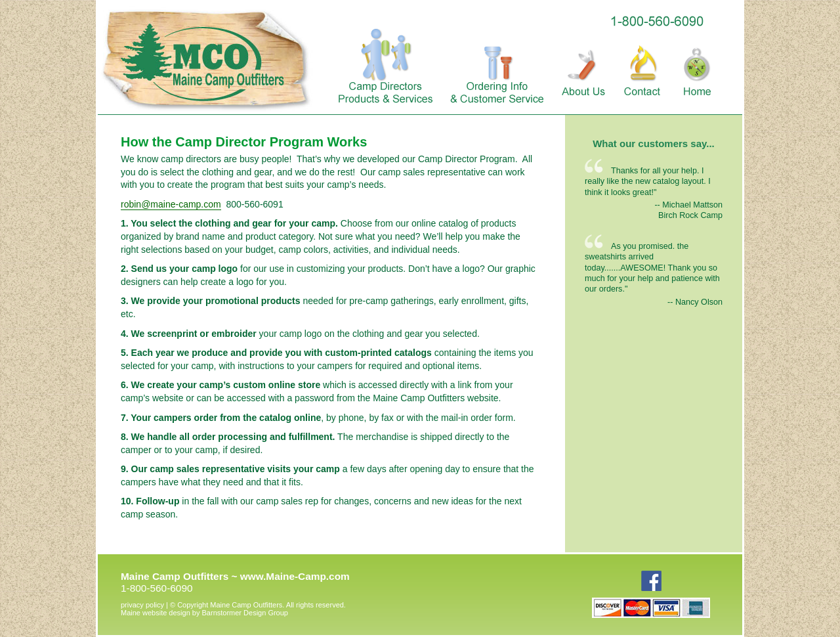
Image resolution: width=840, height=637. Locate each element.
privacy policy (142, 605)
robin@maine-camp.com (171, 204)
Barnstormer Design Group (204, 613)
